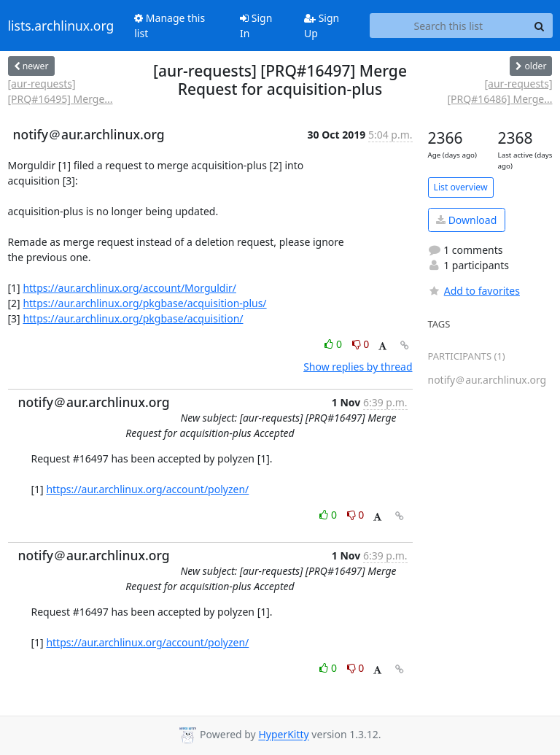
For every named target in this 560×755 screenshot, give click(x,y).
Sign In (256, 26)
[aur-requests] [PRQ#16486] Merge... (499, 91)
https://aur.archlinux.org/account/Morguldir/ (129, 288)
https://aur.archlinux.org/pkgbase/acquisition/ (133, 318)
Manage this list (170, 26)
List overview (461, 187)
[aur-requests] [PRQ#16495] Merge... (61, 91)
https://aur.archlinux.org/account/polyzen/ (147, 489)
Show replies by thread (358, 367)
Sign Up (322, 26)
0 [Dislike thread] (361, 344)
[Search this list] (448, 26)
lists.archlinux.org (61, 26)
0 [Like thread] (334, 344)
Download (466, 220)
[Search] (540, 26)
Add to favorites (474, 291)
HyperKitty (283, 735)
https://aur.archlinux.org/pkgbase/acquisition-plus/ (144, 303)
